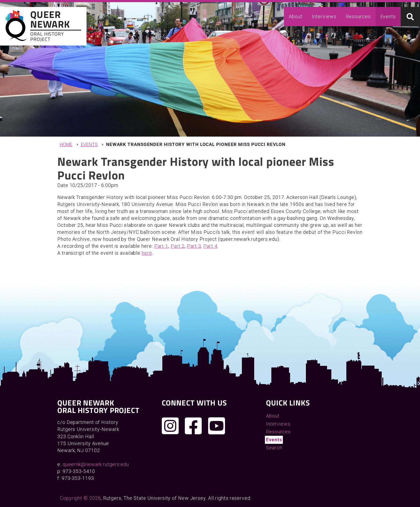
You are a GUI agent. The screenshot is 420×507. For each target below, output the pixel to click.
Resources (358, 16)
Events (388, 16)
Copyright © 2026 (80, 498)
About (296, 16)
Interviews (324, 16)
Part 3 (194, 246)
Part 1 (161, 246)
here (147, 253)
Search (274, 448)
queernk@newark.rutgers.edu (96, 464)
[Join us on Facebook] (193, 426)
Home (66, 144)
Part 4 (210, 246)
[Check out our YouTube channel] (217, 426)
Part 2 (178, 246)
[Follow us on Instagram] (170, 426)
